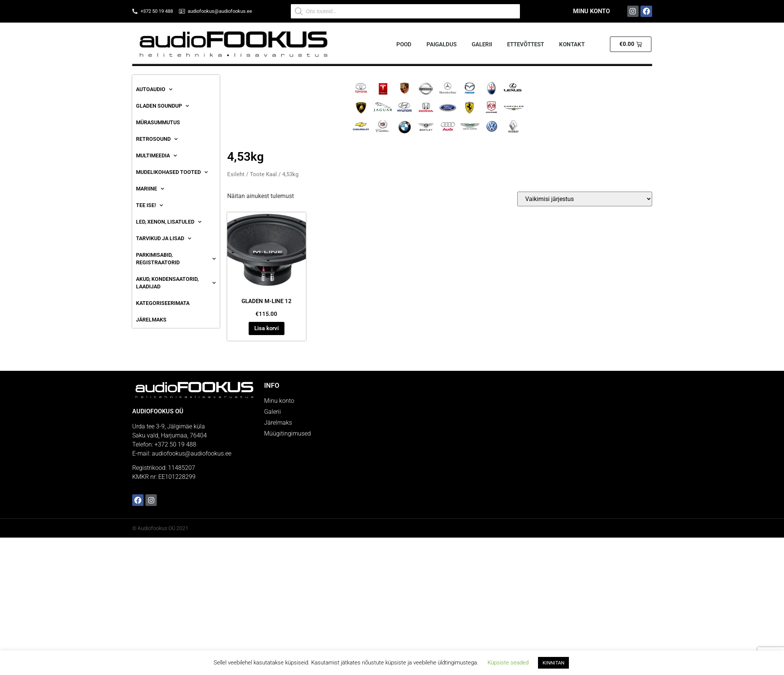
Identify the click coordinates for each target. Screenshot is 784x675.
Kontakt (572, 44)
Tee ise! (150, 206)
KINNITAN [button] (553, 663)
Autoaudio (154, 90)
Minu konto (591, 11)
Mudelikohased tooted (172, 172)
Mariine (150, 189)
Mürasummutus (158, 122)
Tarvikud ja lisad (164, 239)
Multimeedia (157, 156)
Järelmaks (151, 320)
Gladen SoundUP (163, 106)
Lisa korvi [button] (267, 328)
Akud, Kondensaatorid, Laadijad (176, 283)
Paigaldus (442, 44)
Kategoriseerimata (163, 303)
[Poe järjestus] (585, 199)
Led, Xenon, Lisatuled (169, 222)
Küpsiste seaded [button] (508, 663)
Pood (404, 44)
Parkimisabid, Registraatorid (176, 259)
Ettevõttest (526, 44)
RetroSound (157, 139)
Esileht (236, 174)
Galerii (482, 44)
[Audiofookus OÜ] (524, 445)
